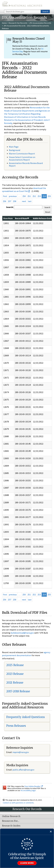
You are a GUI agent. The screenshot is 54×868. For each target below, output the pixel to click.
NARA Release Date (42, 218)
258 (15, 201)
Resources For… (11, 821)
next (24, 201)
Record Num (22, 218)
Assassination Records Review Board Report (26, 164)
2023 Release (15, 674)
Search (45, 11)
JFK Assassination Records (40, 23)
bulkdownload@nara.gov (22, 633)
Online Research (11, 816)
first (5, 196)
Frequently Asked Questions (26, 717)
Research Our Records (18, 23)
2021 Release (15, 683)
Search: (10, 207)
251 (29, 196)
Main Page (14, 147)
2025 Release (15, 665)
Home (4, 23)
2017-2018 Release (18, 691)
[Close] (51, 832)
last (30, 201)
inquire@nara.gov (21, 752)
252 (34, 196)
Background (15, 150)
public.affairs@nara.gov (23, 770)
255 (49, 196)
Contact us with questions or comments (18, 803)
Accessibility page (28, 790)
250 (24, 196)
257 (10, 201)
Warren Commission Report (22, 154)
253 (39, 196)
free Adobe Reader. (34, 786)
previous (13, 196)
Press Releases (16, 726)
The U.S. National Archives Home (22, 5)
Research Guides (11, 826)
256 (4, 201)
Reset (48, 212)
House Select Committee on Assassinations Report (22, 158)
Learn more (27, 863)
